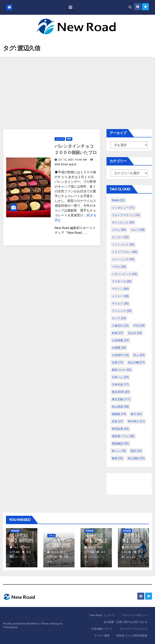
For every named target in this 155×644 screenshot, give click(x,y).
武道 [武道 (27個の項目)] (118, 421)
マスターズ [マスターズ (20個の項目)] (122, 281)
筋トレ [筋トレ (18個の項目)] (119, 451)
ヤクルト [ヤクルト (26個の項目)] (120, 303)
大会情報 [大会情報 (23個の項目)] (120, 340)
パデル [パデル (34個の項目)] (119, 267)
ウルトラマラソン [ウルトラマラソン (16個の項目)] (126, 215)
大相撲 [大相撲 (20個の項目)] (119, 348)
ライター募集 (102, 636)
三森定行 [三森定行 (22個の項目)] (120, 326)
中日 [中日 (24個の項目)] (139, 326)
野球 (69, 139)
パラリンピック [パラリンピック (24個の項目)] (124, 274)
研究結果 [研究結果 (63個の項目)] (120, 429)
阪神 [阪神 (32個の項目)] (118, 458)
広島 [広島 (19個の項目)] (118, 362)
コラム (51, 536)
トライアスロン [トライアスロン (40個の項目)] (124, 252)
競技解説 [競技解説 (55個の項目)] (120, 443)
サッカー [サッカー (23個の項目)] (120, 237)
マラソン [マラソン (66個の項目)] (120, 289)
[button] (130, 7)
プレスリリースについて (133, 629)
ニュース (60, 139)
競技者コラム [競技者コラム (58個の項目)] (123, 436)
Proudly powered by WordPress (21, 624)
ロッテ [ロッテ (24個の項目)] (119, 318)
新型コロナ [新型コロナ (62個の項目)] (122, 370)
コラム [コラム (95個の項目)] (119, 230)
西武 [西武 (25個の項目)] (136, 451)
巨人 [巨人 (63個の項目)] (139, 355)
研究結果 (15, 531)
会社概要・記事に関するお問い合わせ (125, 622)
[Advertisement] (77, 87)
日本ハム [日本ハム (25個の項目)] (120, 377)
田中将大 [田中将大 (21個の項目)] (136, 421)
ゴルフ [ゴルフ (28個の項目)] (138, 230)
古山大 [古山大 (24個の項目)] (135, 333)
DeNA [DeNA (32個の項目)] (118, 200)
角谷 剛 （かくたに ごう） (22, 557)
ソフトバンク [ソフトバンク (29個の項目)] (123, 245)
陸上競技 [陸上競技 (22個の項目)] (136, 458)
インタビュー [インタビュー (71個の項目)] (123, 208)
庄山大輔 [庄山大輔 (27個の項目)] (136, 362)
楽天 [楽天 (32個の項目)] (136, 414)
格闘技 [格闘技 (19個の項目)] (119, 414)
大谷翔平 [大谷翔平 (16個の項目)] (120, 355)
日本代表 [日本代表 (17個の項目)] (120, 385)
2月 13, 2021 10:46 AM (73, 160)
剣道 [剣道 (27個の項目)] (118, 333)
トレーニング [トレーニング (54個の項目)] (123, 259)
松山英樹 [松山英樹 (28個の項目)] (120, 407)
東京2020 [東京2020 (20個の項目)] (121, 392)
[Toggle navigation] (71, 7)
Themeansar (10, 627)
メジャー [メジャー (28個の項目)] (120, 296)
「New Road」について (101, 615)
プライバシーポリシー (135, 615)
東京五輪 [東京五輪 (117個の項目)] (121, 399)
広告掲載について (102, 629)
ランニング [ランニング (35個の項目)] (122, 311)
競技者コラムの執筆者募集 (132, 636)
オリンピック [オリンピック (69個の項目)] (123, 222)
